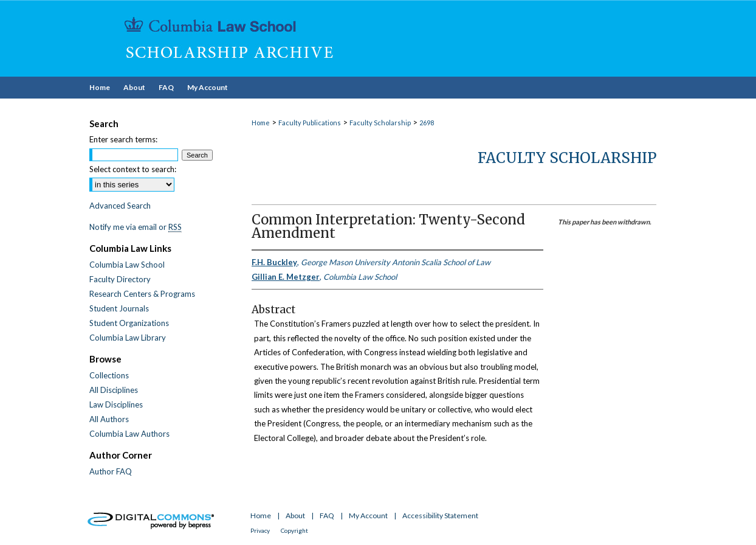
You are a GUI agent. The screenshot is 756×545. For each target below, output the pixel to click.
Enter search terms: (123, 139)
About (295, 515)
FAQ (327, 515)
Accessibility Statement (440, 515)
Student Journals (119, 308)
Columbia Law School (127, 265)
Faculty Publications (310, 123)
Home (261, 123)
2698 (427, 123)
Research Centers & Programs (142, 294)
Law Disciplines (116, 404)
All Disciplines (114, 390)
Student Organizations (129, 323)
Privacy (260, 530)
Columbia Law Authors (129, 434)
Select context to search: (133, 169)
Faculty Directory (120, 279)
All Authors (109, 419)
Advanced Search (120, 206)
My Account (368, 515)
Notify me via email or (136, 227)
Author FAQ (111, 471)
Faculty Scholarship (380, 123)
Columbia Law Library (128, 338)
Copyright (294, 530)
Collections (109, 375)
